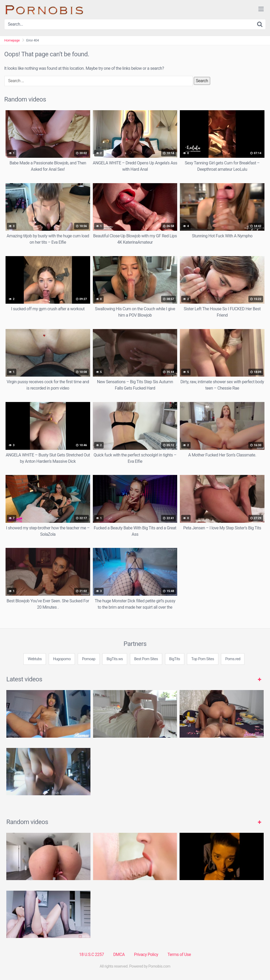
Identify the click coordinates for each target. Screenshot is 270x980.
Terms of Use (179, 954)
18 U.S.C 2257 (91, 954)
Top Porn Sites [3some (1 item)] (202, 659)
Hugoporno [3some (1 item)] (62, 659)
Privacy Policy (146, 954)
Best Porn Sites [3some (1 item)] (146, 659)
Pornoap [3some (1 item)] (89, 659)
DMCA (119, 954)
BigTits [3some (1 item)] (175, 659)
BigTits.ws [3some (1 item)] (115, 659)
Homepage (12, 40)
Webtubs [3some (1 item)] (35, 659)
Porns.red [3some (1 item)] (233, 659)
